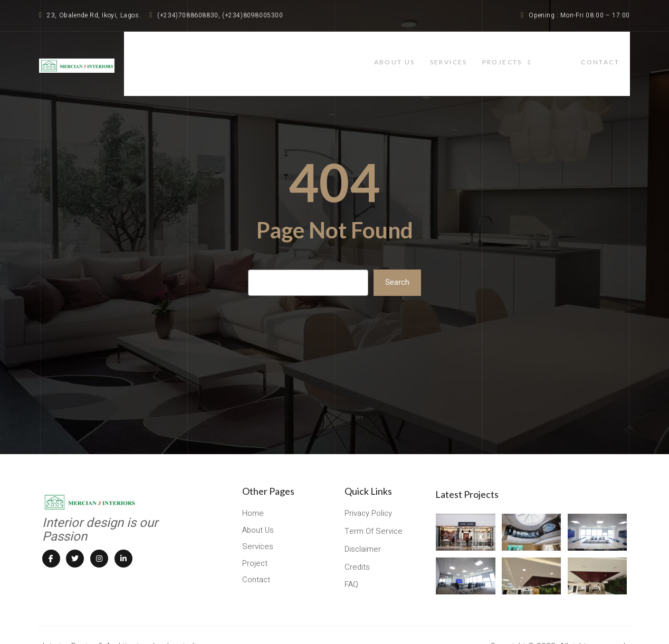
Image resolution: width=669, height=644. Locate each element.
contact (611, 54)
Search (397, 264)
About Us (424, 54)
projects (547, 54)
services (484, 54)
